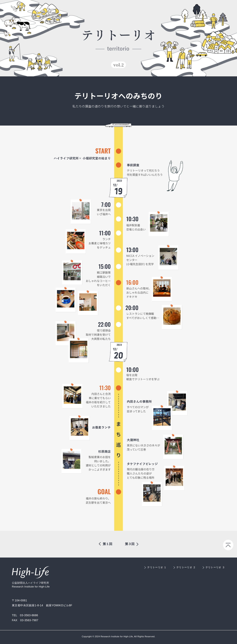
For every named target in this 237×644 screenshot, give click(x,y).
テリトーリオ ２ (186, 567)
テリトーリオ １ (157, 567)
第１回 (107, 544)
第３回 (130, 544)
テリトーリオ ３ (215, 567)
